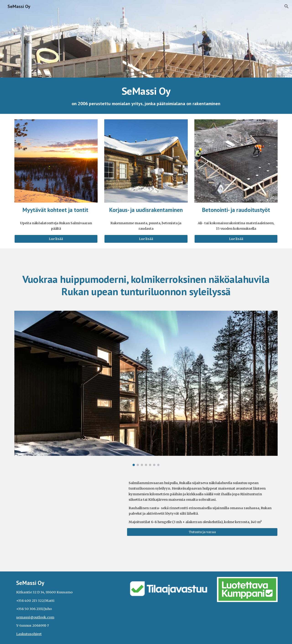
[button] (287, 6)
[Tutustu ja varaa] (202, 532)
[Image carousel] (146, 388)
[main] (146, 96)
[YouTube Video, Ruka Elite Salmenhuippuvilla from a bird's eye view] (67, 507)
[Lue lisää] (56, 239)
